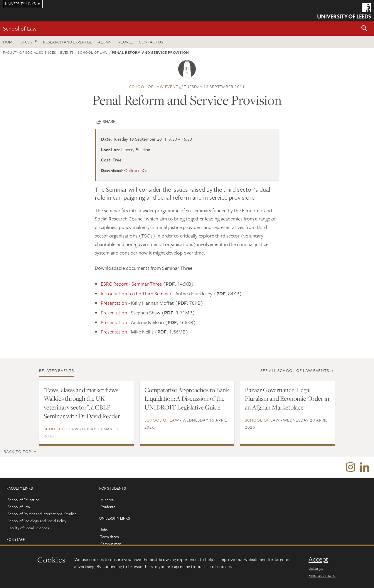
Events (67, 52)
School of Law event (154, 86)
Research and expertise (68, 42)
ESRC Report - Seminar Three (131, 284)
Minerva (107, 500)
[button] (364, 29)
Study (27, 42)
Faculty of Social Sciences (30, 52)
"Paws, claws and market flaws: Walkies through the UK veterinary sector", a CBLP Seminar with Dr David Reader (82, 403)
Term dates (109, 537)
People (126, 42)
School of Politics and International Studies (42, 514)
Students (108, 507)
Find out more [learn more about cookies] (322, 575)
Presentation (114, 303)
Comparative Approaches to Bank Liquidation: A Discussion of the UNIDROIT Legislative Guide (187, 399)
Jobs (104, 530)
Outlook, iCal (136, 170)
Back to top (17, 451)
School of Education (24, 500)
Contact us (151, 42)
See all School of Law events (295, 370)
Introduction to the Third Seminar (136, 293)
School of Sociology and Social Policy (37, 521)
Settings (316, 568)
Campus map (111, 544)
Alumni (105, 42)
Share (109, 121)
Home (9, 42)
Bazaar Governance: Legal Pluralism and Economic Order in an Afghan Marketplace (287, 399)
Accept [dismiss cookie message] (318, 559)
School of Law (20, 28)
